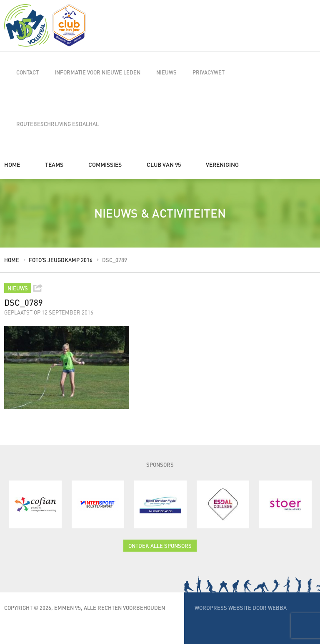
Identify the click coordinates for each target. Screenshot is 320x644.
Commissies (105, 164)
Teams (54, 164)
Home (12, 164)
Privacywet (209, 72)
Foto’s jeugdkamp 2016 (61, 260)
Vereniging (222, 164)
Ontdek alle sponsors (160, 546)
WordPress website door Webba (241, 608)
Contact (27, 72)
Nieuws (166, 72)
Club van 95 (164, 164)
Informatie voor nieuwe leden (97, 72)
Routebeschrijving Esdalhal (57, 124)
